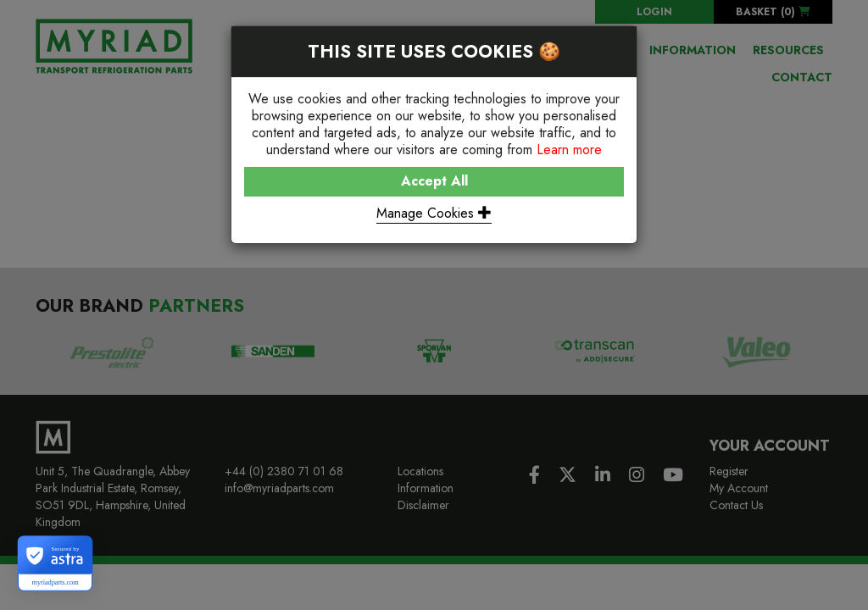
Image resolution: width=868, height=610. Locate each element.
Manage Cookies (434, 213)
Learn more (569, 150)
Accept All (434, 181)
